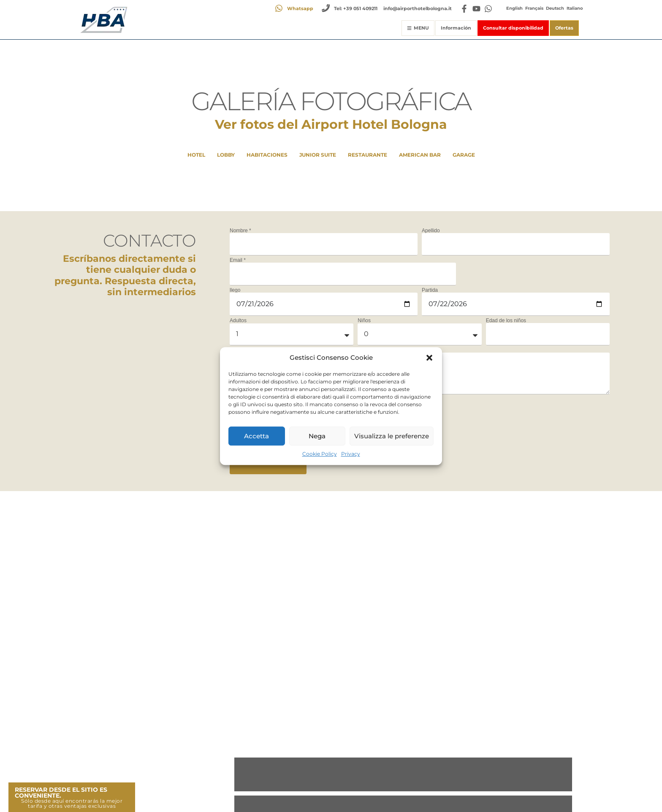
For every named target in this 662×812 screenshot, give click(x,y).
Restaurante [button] (368, 155)
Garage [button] (464, 155)
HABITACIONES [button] (267, 155)
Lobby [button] (226, 155)
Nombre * (240, 231)
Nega (317, 436)
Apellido (431, 231)
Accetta (256, 436)
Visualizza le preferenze (392, 436)
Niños (364, 320)
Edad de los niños (506, 320)
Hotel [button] (196, 155)
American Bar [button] (420, 155)
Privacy (351, 454)
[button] (429, 358)
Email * (238, 260)
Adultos (238, 320)
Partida (430, 290)
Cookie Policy (320, 454)
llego (235, 290)
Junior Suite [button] (318, 155)
